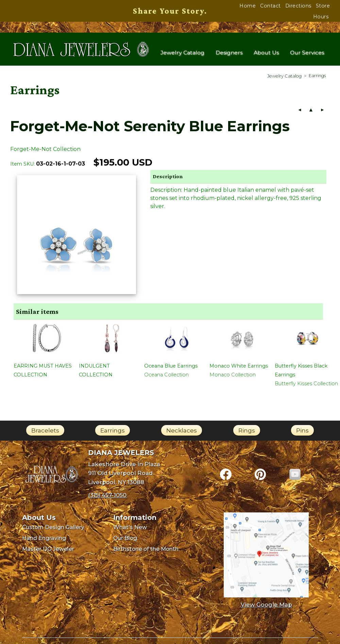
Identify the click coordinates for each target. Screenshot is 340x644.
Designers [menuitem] (229, 54)
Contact (270, 6)
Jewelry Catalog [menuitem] (182, 54)
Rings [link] (247, 433)
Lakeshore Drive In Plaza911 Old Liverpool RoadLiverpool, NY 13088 (124, 476)
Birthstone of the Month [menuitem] (146, 552)
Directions (298, 6)
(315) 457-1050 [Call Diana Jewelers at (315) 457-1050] (107, 498)
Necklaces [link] (182, 433)
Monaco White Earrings (239, 369)
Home (248, 6)
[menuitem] (284, 79)
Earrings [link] (113, 433)
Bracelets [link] (45, 433)
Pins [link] (302, 433)
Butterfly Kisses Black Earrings (301, 373)
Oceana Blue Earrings (171, 369)
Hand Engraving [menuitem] (44, 541)
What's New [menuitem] (130, 530)
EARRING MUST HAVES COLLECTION (43, 373)
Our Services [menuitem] (307, 54)
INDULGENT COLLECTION (96, 373)
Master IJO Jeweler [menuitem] (48, 552)
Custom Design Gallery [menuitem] (53, 530)
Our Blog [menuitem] (125, 541)
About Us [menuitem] (267, 54)
